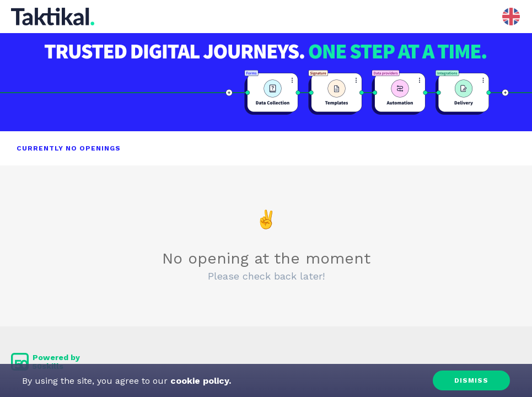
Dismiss (471, 380)
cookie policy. (199, 381)
